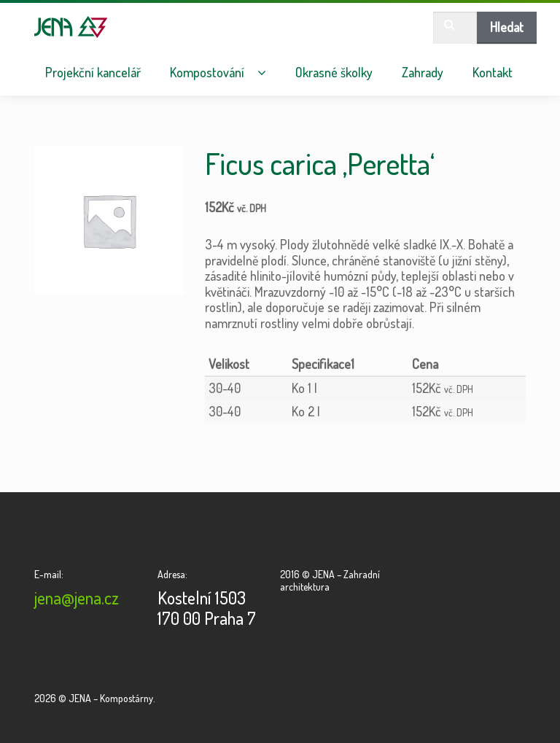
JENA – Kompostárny (71, 27)
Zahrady (423, 73)
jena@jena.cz (77, 598)
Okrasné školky (334, 73)
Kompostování (207, 73)
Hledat (507, 27)
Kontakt (493, 73)
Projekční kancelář (93, 73)
